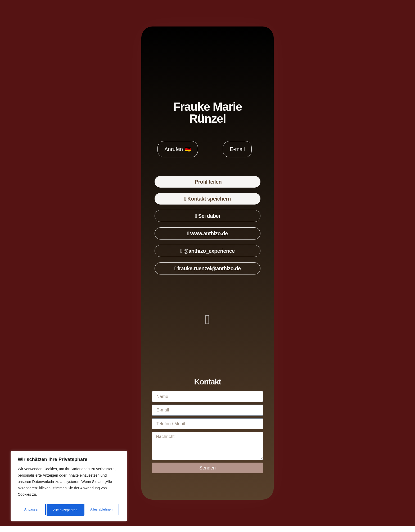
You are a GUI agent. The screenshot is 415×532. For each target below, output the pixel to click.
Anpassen (31, 510)
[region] (69, 487)
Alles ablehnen (64, 510)
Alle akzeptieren (102, 510)
